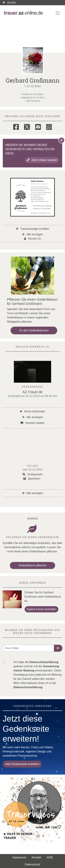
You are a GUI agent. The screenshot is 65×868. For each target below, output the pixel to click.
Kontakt (36, 857)
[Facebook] (16, 126)
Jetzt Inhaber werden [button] (42, 160)
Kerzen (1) (32, 239)
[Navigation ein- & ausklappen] (58, 13)
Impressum (19, 857)
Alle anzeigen (32, 234)
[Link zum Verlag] (24, 13)
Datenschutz (32, 864)
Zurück (9, 3)
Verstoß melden (33, 423)
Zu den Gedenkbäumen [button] (34, 330)
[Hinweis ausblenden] (62, 140)
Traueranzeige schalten (33, 229)
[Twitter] (27, 126)
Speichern (32, 479)
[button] (58, 648)
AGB (50, 857)
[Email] (38, 126)
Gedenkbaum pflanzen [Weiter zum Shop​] (32, 565)
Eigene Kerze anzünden (42, 609)
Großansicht (32, 474)
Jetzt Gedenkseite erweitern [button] (22, 764)
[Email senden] (28, 648)
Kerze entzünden (32, 411)
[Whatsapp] (49, 126)
